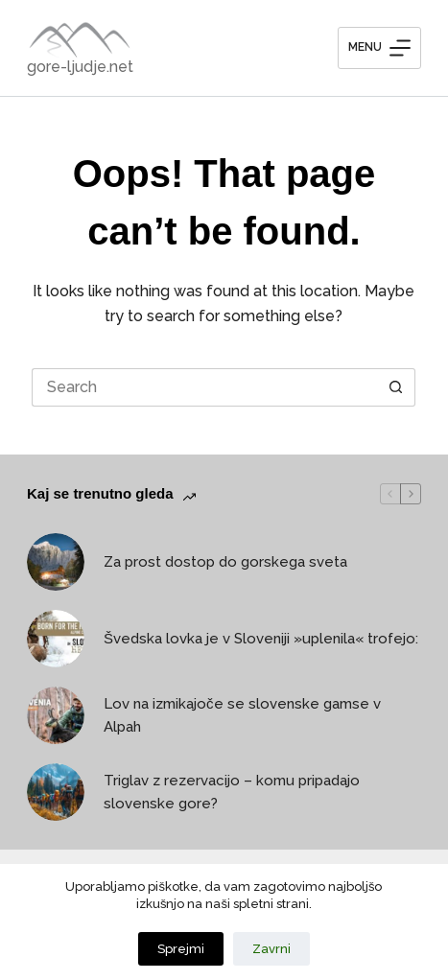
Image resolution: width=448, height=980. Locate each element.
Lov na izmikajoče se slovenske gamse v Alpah (242, 716)
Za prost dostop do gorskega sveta (225, 562)
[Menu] (379, 48)
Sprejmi (181, 949)
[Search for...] (204, 387)
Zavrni (271, 949)
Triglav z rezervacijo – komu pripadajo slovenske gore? (232, 793)
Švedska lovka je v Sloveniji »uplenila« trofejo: (261, 639)
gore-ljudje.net (80, 67)
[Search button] (396, 387)
